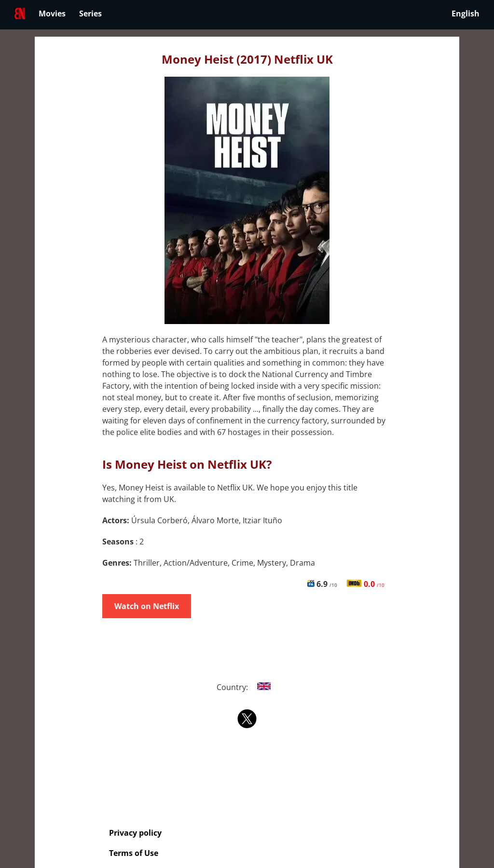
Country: (247, 687)
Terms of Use (134, 853)
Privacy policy (135, 833)
